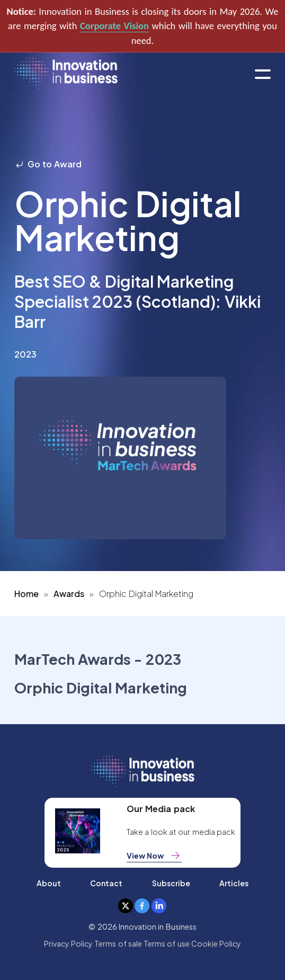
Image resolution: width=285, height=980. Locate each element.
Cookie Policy (216, 943)
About (49, 883)
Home (26, 594)
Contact (106, 883)
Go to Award (48, 164)
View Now (154, 856)
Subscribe (171, 883)
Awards (69, 594)
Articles (234, 883)
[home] (66, 74)
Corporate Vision (114, 26)
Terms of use (167, 943)
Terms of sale (118, 943)
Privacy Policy (68, 943)
